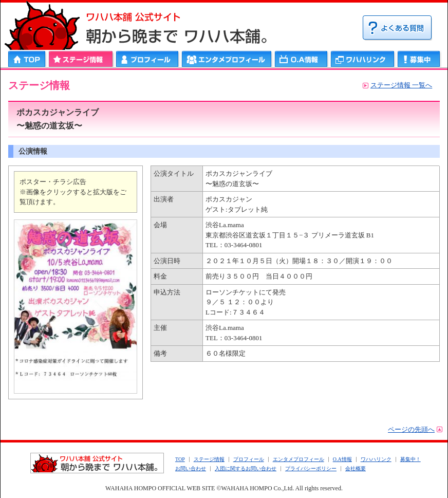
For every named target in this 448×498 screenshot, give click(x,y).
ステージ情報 (81, 59)
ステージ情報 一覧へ (401, 85)
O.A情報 (342, 459)
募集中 (419, 59)
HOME (27, 59)
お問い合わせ (191, 468)
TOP (180, 459)
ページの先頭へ (411, 429)
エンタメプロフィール (227, 59)
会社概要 (356, 468)
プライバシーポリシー (311, 468)
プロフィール (147, 59)
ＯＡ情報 (301, 59)
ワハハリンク (363, 59)
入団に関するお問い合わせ (246, 468)
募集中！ (410, 459)
